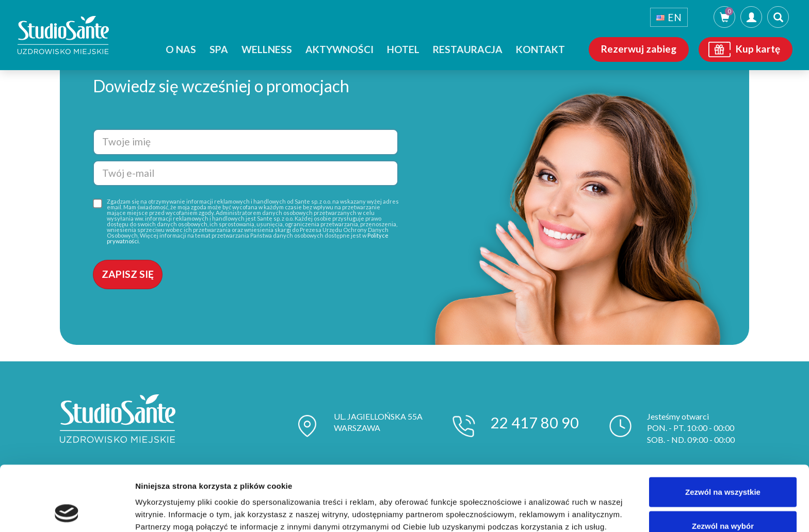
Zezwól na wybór (723, 465)
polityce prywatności (322, 478)
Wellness (267, 49)
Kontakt (540, 49)
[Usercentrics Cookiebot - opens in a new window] (67, 512)
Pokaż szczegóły (551, 512)
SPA (219, 49)
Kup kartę (758, 49)
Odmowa (723, 498)
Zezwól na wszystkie (723, 431)
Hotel (403, 49)
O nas (181, 49)
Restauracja (468, 49)
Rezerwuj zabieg (639, 49)
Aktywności (339, 49)
